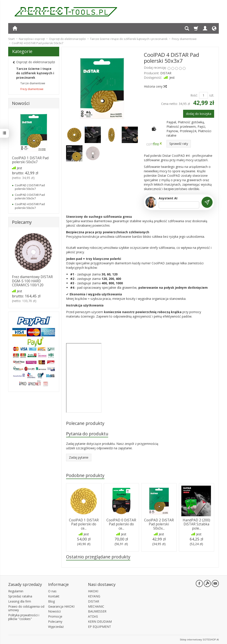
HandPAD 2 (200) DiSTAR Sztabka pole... (196, 524)
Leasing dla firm (20, 601)
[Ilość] (204, 95)
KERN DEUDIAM (100, 621)
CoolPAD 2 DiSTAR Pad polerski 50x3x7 (30, 187)
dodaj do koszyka (199, 114)
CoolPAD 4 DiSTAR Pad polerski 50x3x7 (30, 206)
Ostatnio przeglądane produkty (98, 557)
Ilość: (194, 95)
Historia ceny (155, 86)
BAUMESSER (97, 611)
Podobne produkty (85, 475)
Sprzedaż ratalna (20, 596)
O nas (52, 591)
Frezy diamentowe (32, 89)
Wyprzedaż (56, 627)
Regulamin (16, 591)
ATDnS (93, 616)
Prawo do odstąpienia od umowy (26, 608)
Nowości (21, 103)
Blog (51, 601)
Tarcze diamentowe (33, 83)
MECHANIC (96, 606)
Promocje (55, 616)
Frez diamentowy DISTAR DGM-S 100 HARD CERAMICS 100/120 (32, 281)
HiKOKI (93, 591)
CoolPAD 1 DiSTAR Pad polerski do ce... (84, 524)
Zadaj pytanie (79, 457)
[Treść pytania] (179, 205)
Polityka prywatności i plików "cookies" (24, 617)
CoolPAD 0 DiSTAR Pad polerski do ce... (121, 524)
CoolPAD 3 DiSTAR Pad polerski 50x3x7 (30, 196)
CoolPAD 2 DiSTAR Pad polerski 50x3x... (159, 524)
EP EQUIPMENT (100, 627)
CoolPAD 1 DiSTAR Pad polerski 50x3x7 (30, 160)
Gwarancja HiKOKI (61, 606)
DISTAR (166, 73)
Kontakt (54, 596)
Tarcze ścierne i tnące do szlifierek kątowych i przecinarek (35, 73)
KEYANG (94, 596)
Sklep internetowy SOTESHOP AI (199, 639)
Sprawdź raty (179, 144)
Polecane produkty (85, 423)
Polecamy (22, 222)
